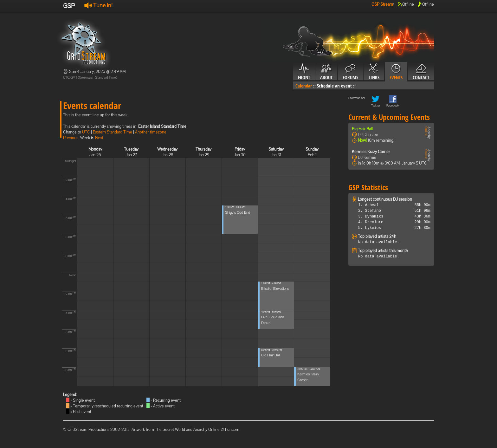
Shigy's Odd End (238, 212)
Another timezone (151, 132)
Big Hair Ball (271, 355)
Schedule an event (334, 86)
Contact (421, 72)
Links (374, 72)
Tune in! (98, 5)
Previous (71, 138)
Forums (350, 72)
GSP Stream (382, 4)
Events (396, 72)
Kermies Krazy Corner (371, 152)
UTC (86, 132)
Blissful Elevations (275, 289)
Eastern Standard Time (113, 132)
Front (304, 72)
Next (99, 138)
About (326, 72)
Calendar (304, 86)
